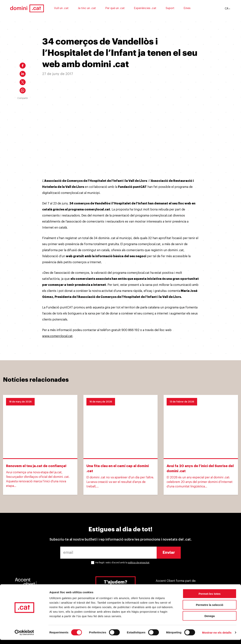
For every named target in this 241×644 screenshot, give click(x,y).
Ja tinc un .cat (97, 9)
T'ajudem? (116, 582)
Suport (180, 9)
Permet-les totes (210, 598)
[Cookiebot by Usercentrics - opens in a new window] (24, 637)
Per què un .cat (125, 9)
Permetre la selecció (209, 609)
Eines (197, 9)
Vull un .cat (71, 9)
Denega (210, 620)
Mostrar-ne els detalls (217, 637)
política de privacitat (139, 563)
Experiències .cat (155, 9)
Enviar (169, 553)
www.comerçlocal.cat (57, 336)
